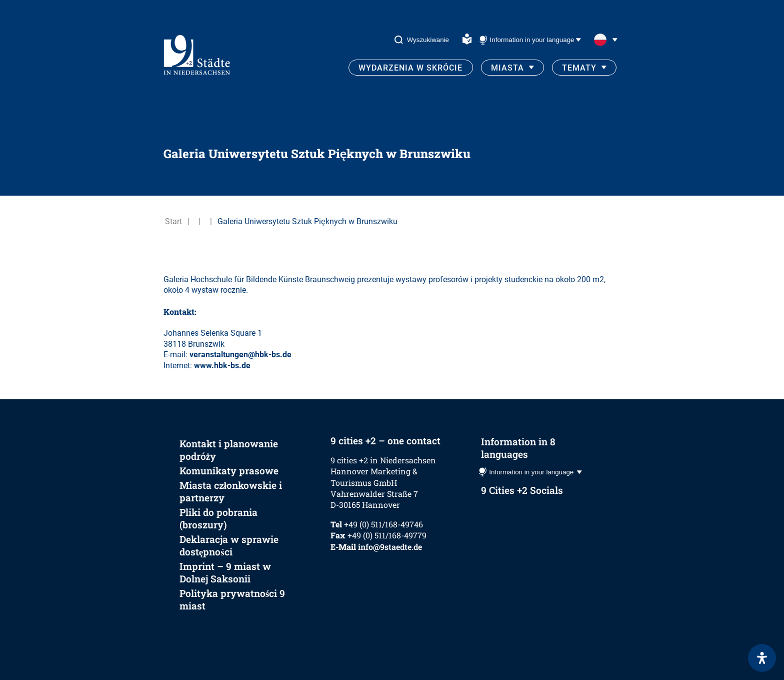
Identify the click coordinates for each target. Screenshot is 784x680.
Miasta (507, 68)
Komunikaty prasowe (229, 471)
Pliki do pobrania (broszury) (218, 518)
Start (173, 221)
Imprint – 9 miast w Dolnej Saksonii (225, 572)
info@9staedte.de (390, 547)
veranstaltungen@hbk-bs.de (240, 355)
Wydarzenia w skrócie (410, 68)
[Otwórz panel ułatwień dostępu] (762, 658)
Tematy (579, 68)
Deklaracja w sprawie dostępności (229, 545)
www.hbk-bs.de (222, 366)
